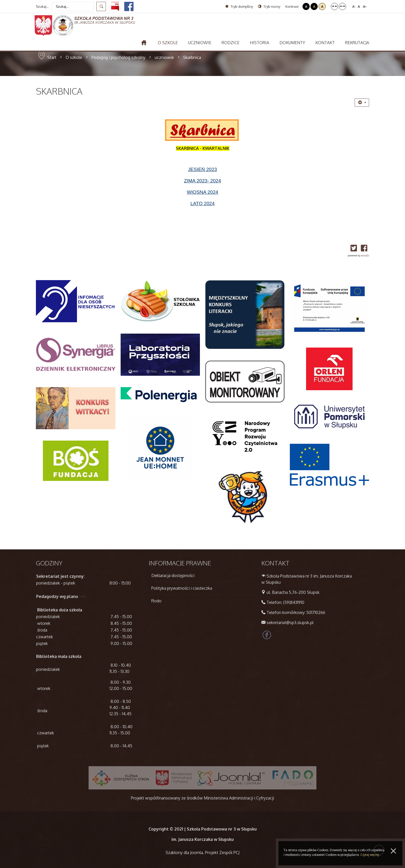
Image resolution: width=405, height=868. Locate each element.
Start (52, 57)
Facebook (267, 635)
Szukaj (101, 6)
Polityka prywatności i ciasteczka (182, 588)
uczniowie (164, 57)
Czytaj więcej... (371, 855)
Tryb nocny (269, 6)
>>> (83, 596)
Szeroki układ (342, 6)
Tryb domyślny (239, 6)
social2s (365, 255)
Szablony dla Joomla (184, 852)
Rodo (156, 601)
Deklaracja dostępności (173, 575)
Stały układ (334, 6)
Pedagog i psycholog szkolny (118, 57)
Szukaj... (42, 6)
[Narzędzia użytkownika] (362, 103)
